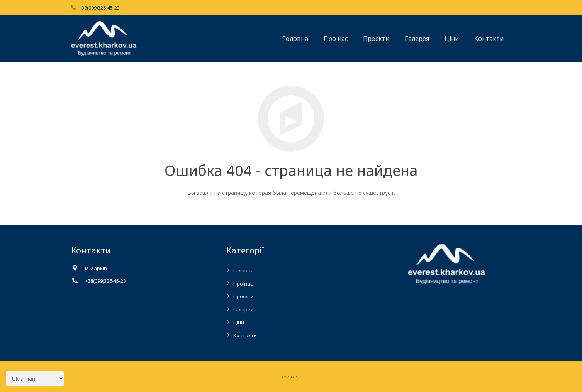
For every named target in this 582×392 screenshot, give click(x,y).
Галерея (243, 309)
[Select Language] (35, 378)
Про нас (243, 284)
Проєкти (243, 296)
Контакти (245, 335)
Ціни (239, 322)
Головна (243, 270)
